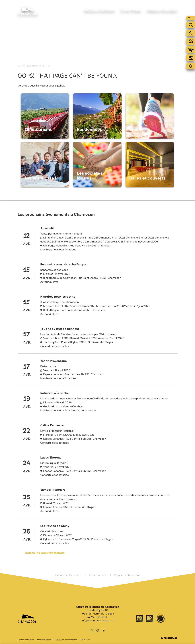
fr (189, 18)
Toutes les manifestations (45, 553)
